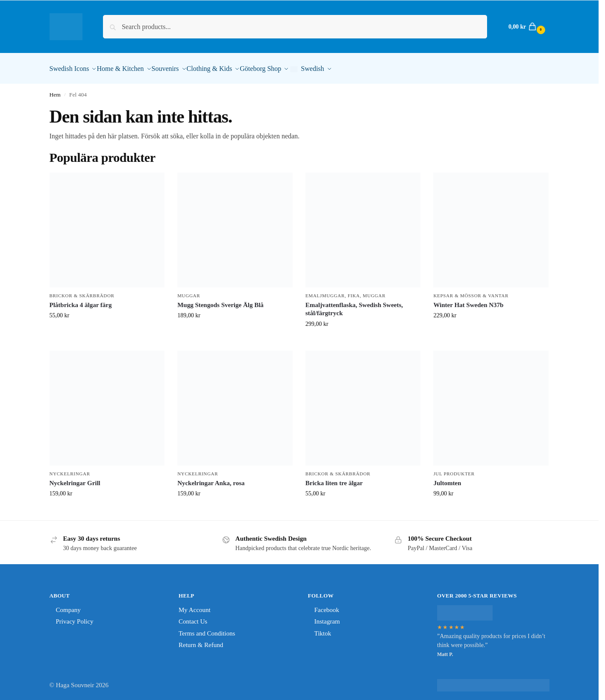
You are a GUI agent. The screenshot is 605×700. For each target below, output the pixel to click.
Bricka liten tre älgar (334, 478)
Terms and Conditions (207, 629)
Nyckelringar (70, 469)
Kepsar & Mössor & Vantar (471, 291)
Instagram (327, 617)
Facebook (327, 605)
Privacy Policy (75, 617)
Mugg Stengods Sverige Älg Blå (220, 300)
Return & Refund (201, 640)
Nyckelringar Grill (75, 478)
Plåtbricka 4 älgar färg (81, 300)
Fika (354, 291)
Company (68, 605)
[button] (526, 27)
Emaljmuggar (325, 291)
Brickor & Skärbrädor (82, 291)
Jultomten (447, 478)
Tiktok (323, 629)
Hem (55, 90)
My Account (195, 605)
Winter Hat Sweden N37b (468, 300)
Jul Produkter (454, 469)
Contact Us (193, 617)
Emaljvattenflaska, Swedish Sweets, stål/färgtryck (354, 305)
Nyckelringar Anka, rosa (211, 478)
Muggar (189, 291)
